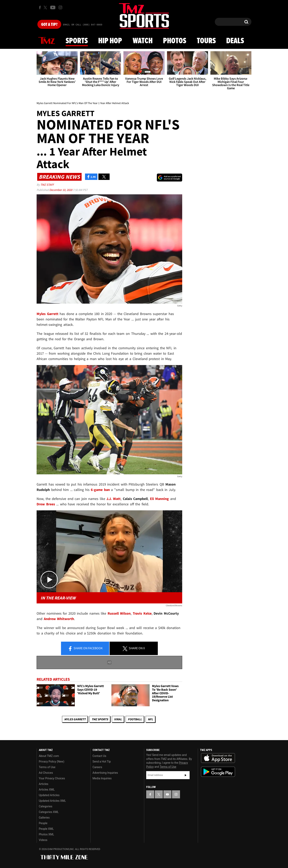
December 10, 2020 (61, 190)
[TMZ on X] (46, 8)
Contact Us (99, 756)
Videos (43, 840)
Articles (44, 784)
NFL (150, 719)
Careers (97, 767)
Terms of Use (47, 767)
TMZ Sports (100, 719)
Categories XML (49, 812)
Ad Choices (46, 773)
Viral (118, 719)
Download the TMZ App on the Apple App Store (218, 758)
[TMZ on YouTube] (167, 794)
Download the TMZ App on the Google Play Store (218, 772)
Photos (175, 41)
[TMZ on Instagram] (60, 7)
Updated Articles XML (52, 801)
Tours (206, 41)
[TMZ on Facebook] (40, 8)
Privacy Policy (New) (51, 762)
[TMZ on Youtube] (53, 7)
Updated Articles (49, 795)
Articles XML (47, 790)
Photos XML (46, 834)
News (47, 41)
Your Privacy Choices (52, 778)
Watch (143, 41)
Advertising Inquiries (105, 773)
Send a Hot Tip (102, 762)
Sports (77, 41)
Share (85, 648)
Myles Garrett (75, 719)
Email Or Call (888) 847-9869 (83, 25)
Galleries (44, 818)
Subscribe (186, 775)
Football (135, 719)
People (43, 823)
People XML (46, 829)
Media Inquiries (102, 778)
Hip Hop (110, 41)
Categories (45, 806)
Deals (235, 41)
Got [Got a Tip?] (49, 25)
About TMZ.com (49, 756)
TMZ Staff (47, 185)
